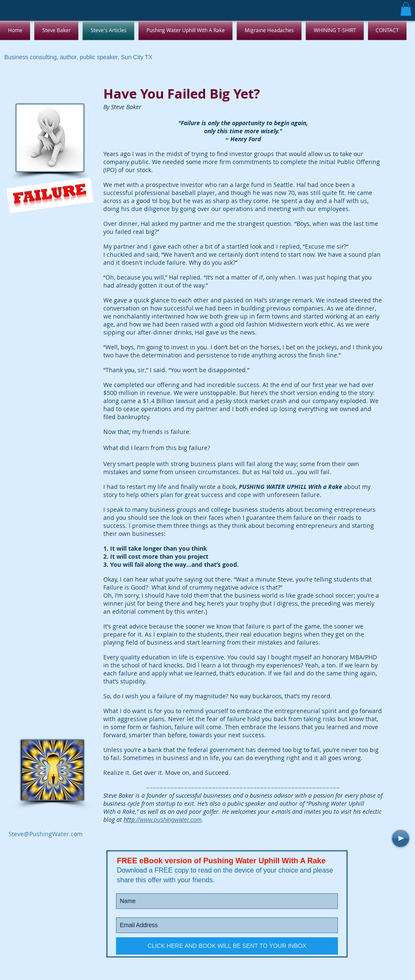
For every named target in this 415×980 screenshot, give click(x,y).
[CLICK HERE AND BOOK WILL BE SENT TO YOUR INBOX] (227, 946)
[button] (406, 9)
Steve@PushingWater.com (46, 834)
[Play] (401, 838)
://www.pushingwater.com (163, 820)
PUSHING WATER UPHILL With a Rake (290, 487)
